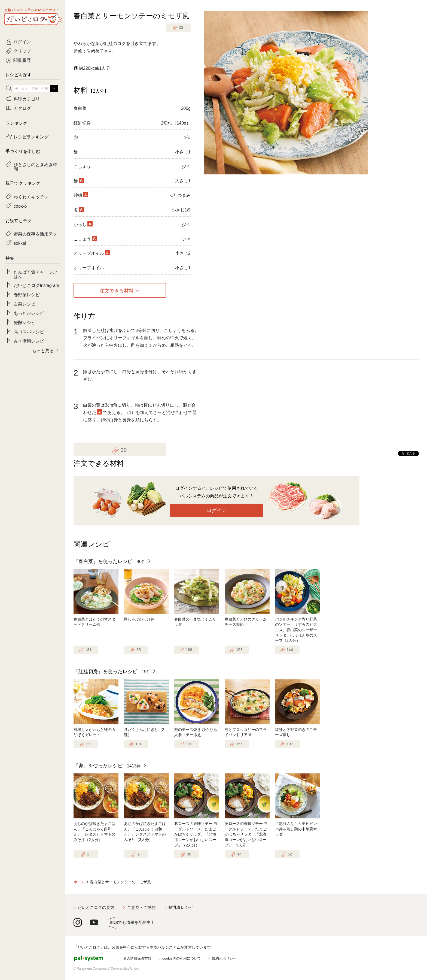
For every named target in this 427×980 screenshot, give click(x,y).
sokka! (20, 243)
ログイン (216, 510)
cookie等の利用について (182, 958)
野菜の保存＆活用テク (35, 234)
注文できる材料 (117, 290)
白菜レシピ (25, 304)
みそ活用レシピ (29, 341)
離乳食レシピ (181, 907)
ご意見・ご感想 (141, 907)
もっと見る (43, 350)
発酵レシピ (25, 322)
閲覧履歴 (22, 60)
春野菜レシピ (27, 294)
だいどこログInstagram (36, 285)
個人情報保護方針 (137, 958)
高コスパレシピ (29, 331)
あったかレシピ (29, 313)
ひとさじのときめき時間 (35, 167)
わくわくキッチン (31, 196)
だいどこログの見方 (96, 907)
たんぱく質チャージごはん (35, 274)
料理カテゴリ (27, 99)
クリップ (22, 51)
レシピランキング (31, 137)
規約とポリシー (224, 958)
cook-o (20, 206)
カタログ (22, 108)
